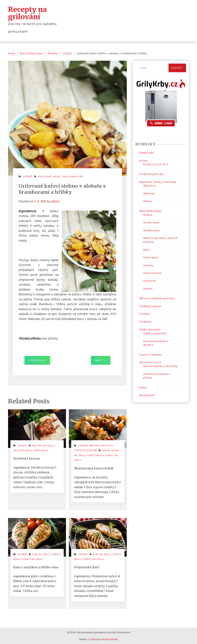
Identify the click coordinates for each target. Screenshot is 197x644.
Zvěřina (148, 289)
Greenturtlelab (109, 639)
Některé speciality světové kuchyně (94, 448)
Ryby (146, 250)
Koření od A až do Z (156, 164)
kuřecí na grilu (33, 559)
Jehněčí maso (152, 230)
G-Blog (93, 639)
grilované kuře (73, 177)
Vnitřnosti (150, 281)
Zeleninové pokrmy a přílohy (157, 376)
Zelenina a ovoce (150, 362)
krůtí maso (41, 450)
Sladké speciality (150, 329)
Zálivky (148, 201)
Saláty (143, 387)
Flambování (147, 153)
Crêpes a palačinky (155, 333)
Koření (144, 160)
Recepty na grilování (28, 13)
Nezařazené (147, 395)
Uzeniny (148, 265)
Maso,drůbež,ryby (151, 211)
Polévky (144, 314)
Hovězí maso (151, 222)
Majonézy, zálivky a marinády (158, 182)
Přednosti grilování (151, 174)
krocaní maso (23, 450)
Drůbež (28, 177)
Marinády (149, 193)
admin (55, 201)
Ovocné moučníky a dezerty (156, 343)
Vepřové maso (152, 273)
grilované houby (49, 177)
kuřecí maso (96, 455)
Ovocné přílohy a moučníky (161, 366)
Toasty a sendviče (151, 354)
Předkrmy (145, 322)
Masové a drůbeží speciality (157, 298)
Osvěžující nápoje (150, 306)
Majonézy (149, 185)
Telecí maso (151, 257)
